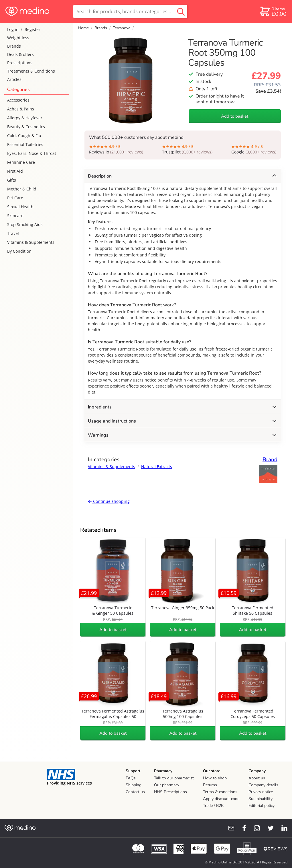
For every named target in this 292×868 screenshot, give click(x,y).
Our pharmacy (167, 785)
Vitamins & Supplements (31, 242)
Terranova (122, 28)
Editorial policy (262, 806)
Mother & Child (22, 189)
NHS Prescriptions (170, 792)
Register (32, 29)
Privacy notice (261, 792)
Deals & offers (20, 54)
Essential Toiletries (25, 144)
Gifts (12, 180)
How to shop (215, 778)
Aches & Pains (21, 109)
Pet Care (15, 198)
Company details (263, 785)
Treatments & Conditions (31, 71)
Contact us (135, 792)
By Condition (19, 251)
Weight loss (18, 38)
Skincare (15, 216)
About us (257, 778)
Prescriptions (20, 63)
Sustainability (261, 799)
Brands (14, 46)
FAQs (131, 778)
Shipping (134, 785)
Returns (210, 785)
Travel (13, 233)
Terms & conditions (220, 792)
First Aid (15, 171)
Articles (14, 79)
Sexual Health (20, 207)
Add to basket (235, 116)
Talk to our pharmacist (174, 778)
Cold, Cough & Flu (24, 136)
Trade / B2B (213, 806)
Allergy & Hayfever (25, 118)
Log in (13, 29)
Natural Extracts (157, 467)
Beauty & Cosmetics (26, 127)
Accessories (18, 100)
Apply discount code (221, 799)
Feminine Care (21, 162)
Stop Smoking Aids (25, 224)
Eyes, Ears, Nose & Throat (32, 153)
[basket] (273, 11)
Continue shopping (109, 501)
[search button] (181, 11)
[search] (130, 11)
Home (83, 28)
